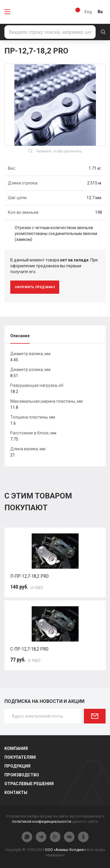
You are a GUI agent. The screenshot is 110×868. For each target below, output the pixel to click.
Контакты (16, 793)
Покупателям (20, 757)
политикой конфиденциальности (42, 821)
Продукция (17, 766)
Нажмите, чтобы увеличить (55, 151)
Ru (100, 12)
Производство (22, 775)
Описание (20, 336)
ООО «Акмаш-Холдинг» (65, 850)
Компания (16, 748)
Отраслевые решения (29, 784)
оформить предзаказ (35, 287)
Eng (88, 12)
